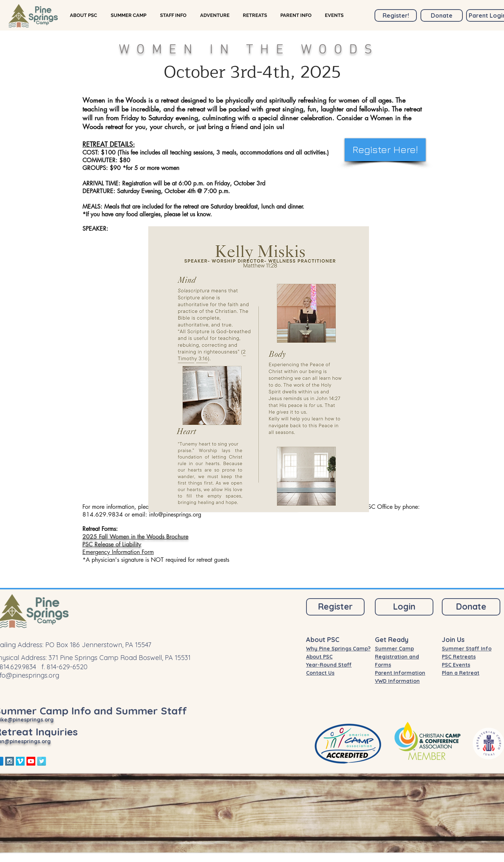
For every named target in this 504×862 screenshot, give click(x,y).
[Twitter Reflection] (42, 761)
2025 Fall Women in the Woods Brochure (135, 537)
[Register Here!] (385, 150)
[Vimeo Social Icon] (20, 761)
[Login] (404, 607)
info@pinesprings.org (175, 515)
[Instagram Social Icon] (10, 761)
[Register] (335, 607)
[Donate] (442, 15)
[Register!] (396, 15)
